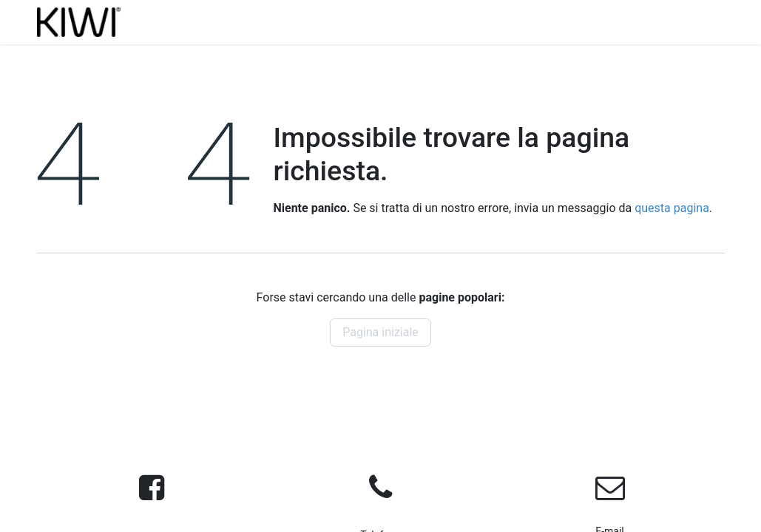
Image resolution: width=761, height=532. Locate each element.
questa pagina (672, 208)
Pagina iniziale (380, 332)
